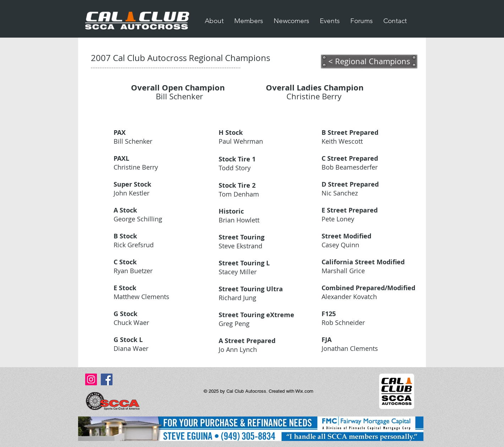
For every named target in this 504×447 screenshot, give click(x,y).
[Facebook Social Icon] (107, 379)
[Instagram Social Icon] (91, 379)
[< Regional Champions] (369, 61)
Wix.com (304, 391)
